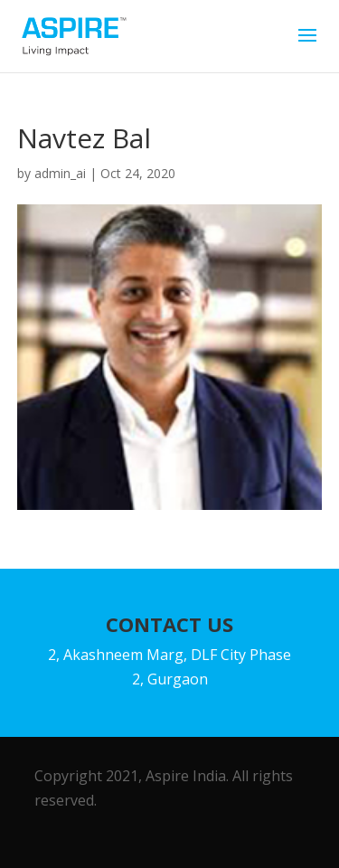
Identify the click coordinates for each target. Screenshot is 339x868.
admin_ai (60, 173)
